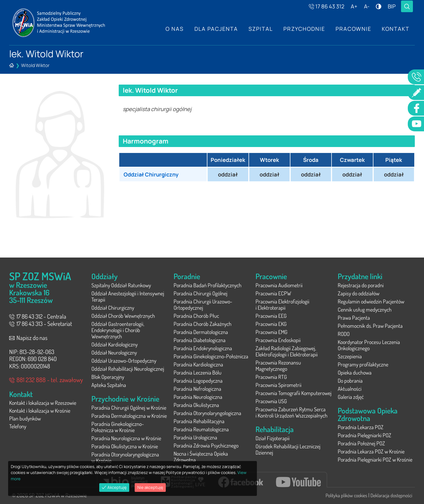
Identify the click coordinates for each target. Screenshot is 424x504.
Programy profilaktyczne (363, 364)
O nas (173, 29)
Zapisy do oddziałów (359, 293)
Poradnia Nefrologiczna (197, 389)
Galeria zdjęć (351, 397)
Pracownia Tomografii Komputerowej (294, 393)
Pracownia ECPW (273, 293)
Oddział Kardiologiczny (115, 344)
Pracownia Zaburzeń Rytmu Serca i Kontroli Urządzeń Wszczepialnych (291, 412)
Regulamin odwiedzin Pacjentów (371, 301)
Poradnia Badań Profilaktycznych (208, 285)
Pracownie (353, 29)
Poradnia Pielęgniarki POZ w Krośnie (375, 459)
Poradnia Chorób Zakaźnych (203, 324)
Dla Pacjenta (215, 29)
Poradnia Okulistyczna (196, 405)
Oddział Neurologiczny (114, 352)
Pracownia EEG (271, 316)
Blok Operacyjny (108, 377)
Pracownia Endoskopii (278, 340)
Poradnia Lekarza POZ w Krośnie (371, 451)
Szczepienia (350, 356)
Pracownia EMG (271, 332)
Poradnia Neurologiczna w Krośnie (126, 438)
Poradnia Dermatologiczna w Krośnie (129, 416)
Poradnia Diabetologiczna (200, 340)
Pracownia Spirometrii (279, 385)
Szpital (260, 29)
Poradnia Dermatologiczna (201, 332)
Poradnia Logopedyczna (198, 380)
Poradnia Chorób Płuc (196, 316)
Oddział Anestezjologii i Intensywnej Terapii (128, 296)
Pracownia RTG (271, 377)
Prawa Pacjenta (354, 318)
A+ (354, 6)
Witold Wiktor (35, 65)
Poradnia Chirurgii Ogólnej (201, 293)
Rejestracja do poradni (361, 285)
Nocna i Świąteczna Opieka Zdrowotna (201, 457)
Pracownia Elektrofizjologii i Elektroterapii (282, 304)
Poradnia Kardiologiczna (198, 364)
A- (367, 6)
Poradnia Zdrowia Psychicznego (206, 445)
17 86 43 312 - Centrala (38, 316)
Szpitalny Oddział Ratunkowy (121, 285)
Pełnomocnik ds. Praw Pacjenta (370, 326)
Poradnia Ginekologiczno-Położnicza (211, 356)
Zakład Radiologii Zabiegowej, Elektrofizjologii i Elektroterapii (287, 351)
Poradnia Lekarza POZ (361, 427)
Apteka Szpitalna (109, 385)
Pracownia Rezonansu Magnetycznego (278, 366)
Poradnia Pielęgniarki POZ (365, 435)
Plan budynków (25, 419)
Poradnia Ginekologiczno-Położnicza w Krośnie (118, 427)
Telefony (18, 427)
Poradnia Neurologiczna (198, 397)
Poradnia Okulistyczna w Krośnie (125, 446)
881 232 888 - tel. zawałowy (46, 380)
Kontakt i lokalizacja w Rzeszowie (43, 403)
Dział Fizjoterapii (273, 438)
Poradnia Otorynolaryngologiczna (207, 413)
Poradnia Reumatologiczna (201, 429)
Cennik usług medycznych (365, 309)
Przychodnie (304, 29)
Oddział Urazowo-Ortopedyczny (124, 361)
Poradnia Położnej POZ (361, 443)
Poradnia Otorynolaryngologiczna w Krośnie (125, 457)
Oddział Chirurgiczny (152, 174)
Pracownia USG (271, 401)
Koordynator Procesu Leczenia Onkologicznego (369, 345)
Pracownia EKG (271, 324)
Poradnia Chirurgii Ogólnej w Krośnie (129, 408)
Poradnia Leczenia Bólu (198, 372)
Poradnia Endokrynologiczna (203, 348)
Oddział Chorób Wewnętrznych (123, 316)
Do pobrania (350, 380)
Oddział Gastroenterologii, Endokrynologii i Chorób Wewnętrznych (118, 330)
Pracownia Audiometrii (279, 285)
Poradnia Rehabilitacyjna (199, 421)
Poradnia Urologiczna (195, 437)
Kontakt (396, 29)
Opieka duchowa (355, 372)
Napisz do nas (28, 338)
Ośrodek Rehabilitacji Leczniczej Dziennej (288, 449)
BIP (392, 6)
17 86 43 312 (327, 6)
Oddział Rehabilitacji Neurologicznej (128, 369)
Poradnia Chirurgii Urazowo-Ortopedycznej (203, 304)
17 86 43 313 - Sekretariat (41, 323)
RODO (344, 334)
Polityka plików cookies (346, 495)
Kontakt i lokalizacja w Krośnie (40, 411)
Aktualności (350, 389)
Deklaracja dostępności (391, 495)
